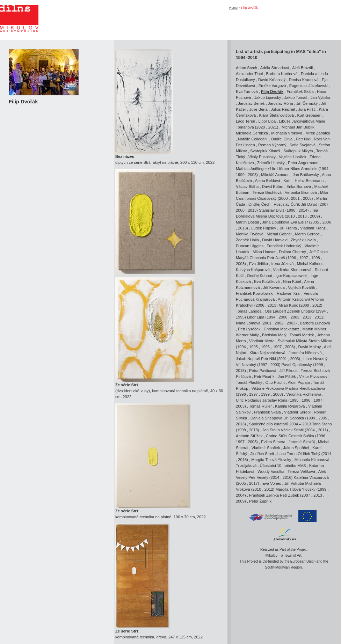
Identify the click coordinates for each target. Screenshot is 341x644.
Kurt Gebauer (309, 115)
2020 (260, 127)
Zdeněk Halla (247, 240)
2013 (252, 210)
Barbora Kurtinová (282, 74)
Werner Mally (247, 335)
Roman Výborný (272, 145)
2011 (319, 317)
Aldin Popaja (299, 382)
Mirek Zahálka (318, 133)
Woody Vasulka (271, 471)
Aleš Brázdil (302, 68)
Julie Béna (259, 109)
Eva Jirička (259, 264)
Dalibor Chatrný (292, 252)
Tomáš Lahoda (249, 311)
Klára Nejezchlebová (267, 353)
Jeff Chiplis (319, 252)
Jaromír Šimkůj (302, 442)
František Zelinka (264, 495)
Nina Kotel (292, 281)
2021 (273, 127)
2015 (242, 460)
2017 (253, 483)
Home (233, 8)
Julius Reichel (283, 109)
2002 (279, 323)
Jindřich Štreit (262, 454)
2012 (317, 305)
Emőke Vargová (272, 86)
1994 (324, 169)
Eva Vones (272, 483)
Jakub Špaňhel (296, 448)
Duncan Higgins (250, 246)
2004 (310, 430)
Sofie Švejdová (303, 145)
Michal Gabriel (279, 234)
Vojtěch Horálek (292, 157)
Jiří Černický (307, 103)
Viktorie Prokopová (268, 388)
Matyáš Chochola (251, 258)
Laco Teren (245, 121)
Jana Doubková (276, 222)
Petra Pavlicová (263, 371)
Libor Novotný (315, 359)
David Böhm (273, 186)
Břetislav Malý (274, 335)
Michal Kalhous (310, 264)
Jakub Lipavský (268, 97)
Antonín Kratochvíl (294, 299)
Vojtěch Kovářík (302, 287)
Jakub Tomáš (296, 97)
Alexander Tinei (249, 74)
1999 (240, 175)
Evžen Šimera (273, 442)
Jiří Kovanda (274, 287)
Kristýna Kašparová (253, 270)
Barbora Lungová (315, 323)
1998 (291, 210)
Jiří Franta (288, 228)
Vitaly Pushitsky (262, 157)
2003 (252, 175)
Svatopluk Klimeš (265, 151)
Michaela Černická (252, 133)
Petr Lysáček (249, 329)
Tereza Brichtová (267, 192)
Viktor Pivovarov (313, 376)
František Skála (300, 92)
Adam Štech (246, 68)
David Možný (310, 347)
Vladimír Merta (262, 341)
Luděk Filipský (264, 228)
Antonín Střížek (249, 436)
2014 (303, 210)
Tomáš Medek (302, 335)
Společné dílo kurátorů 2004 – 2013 (280, 424)
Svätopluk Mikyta (298, 151)
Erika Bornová (299, 186)
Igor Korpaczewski (291, 276)
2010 (291, 216)
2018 (240, 371)
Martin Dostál (247, 222)
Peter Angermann (303, 163)
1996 (292, 258)
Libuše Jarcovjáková (297, 121)
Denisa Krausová (304, 80)
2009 (314, 216)
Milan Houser (264, 252)
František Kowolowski (255, 293)
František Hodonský (284, 246)
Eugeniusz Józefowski (309, 86)
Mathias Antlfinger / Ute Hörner (263, 169)
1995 (240, 317)
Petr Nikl (303, 139)
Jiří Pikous (289, 371)
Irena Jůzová (282, 264)
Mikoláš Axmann (275, 175)
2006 (327, 222)
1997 (304, 258)
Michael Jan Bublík (298, 127)
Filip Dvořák (272, 92)
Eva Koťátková (267, 281)
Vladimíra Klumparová (292, 270)
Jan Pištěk (287, 376)
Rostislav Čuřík (287, 204)
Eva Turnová (247, 92)
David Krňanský (272, 80)
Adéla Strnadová (275, 68)
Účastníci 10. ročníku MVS (283, 466)
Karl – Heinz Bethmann (303, 181)
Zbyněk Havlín (303, 240)
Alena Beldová (268, 181)
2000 (284, 198)
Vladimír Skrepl (297, 412)
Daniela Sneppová (266, 418)
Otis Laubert (275, 311)
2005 (315, 222)
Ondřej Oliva (282, 139)
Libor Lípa (267, 121)
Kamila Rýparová (290, 406)
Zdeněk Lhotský (271, 163)
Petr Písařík (264, 376)
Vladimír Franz (313, 228)
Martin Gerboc (307, 234)
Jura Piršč (307, 109)
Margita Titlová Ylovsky (271, 460)
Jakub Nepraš (248, 359)
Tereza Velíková (301, 471)
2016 (287, 477)
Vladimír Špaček (266, 448)
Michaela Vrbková (287, 133)
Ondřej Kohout (260, 276)
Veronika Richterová (304, 394)
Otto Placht (275, 382)
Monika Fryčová (250, 234)
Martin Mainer (314, 329)
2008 (240, 210)
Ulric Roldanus (249, 400)
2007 (324, 204)
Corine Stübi (277, 436)
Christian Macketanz (281, 329)
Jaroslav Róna (281, 103)
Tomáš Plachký (249, 382)
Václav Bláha (247, 186)
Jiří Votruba (294, 483)
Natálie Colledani (253, 139)
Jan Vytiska (321, 97)
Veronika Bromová (301, 192)
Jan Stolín (271, 430)
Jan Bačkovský (306, 175)
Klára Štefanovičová (277, 115)
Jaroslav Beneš (251, 103)
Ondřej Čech (259, 204)
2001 (295, 198)
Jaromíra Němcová (305, 353)
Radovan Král (289, 293)
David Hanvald (275, 240)
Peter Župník (260, 501)
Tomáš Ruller (260, 406)
